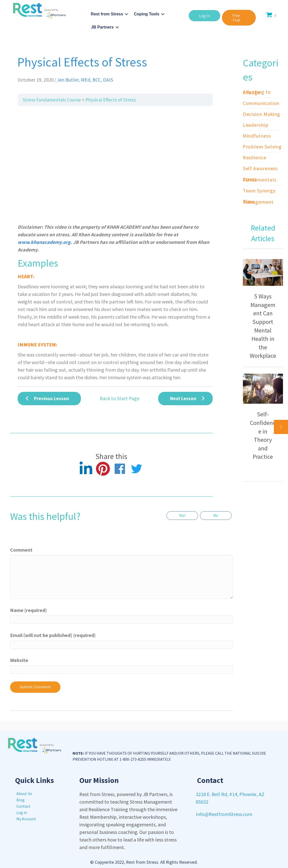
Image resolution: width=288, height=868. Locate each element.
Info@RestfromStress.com (224, 814)
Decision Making (262, 114)
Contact (23, 806)
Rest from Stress (107, 14)
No (216, 515)
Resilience (255, 157)
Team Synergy (259, 190)
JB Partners (102, 27)
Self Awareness (260, 168)
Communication (261, 103)
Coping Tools (147, 14)
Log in (22, 812)
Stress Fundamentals (260, 179)
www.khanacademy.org (44, 242)
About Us (24, 794)
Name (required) (28, 610)
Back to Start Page (120, 398)
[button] (204, 16)
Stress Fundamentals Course (52, 100)
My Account (26, 819)
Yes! (182, 515)
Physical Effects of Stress (111, 100)
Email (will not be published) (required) (53, 635)
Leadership (256, 125)
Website (19, 660)
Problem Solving (262, 147)
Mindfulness (257, 136)
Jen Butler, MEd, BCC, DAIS (85, 80)
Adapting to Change (257, 92)
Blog (21, 800)
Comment (21, 550)
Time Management (258, 202)
